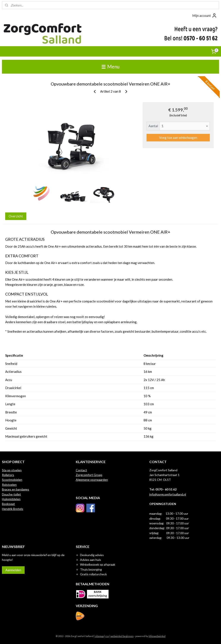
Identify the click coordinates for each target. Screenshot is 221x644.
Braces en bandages (16, 489)
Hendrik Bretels (13, 509)
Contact (81, 470)
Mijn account (205, 16)
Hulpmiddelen (11, 499)
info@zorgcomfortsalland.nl (168, 494)
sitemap (99, 636)
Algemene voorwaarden (92, 480)
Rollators (8, 475)
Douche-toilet (11, 494)
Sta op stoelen (12, 470)
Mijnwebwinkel (157, 636)
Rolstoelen (9, 485)
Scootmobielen (12, 480)
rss (107, 636)
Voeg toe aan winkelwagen (178, 138)
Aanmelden (13, 570)
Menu (111, 67)
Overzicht (16, 216)
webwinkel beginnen (122, 636)
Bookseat (8, 504)
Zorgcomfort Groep (89, 475)
